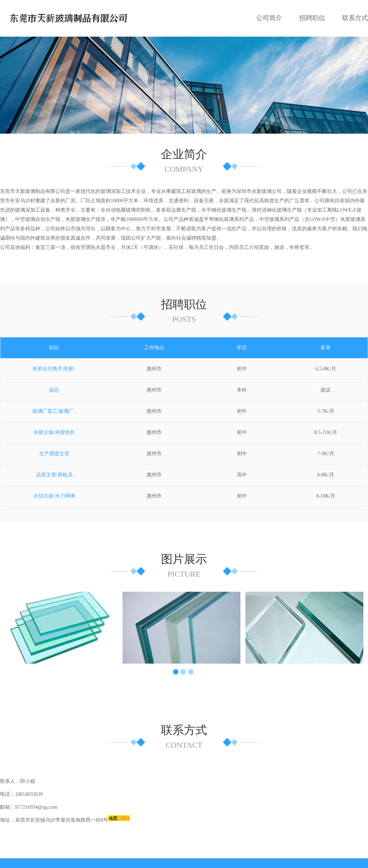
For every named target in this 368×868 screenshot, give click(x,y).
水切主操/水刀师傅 (54, 472)
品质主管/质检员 (54, 451)
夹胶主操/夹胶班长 (54, 408)
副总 (54, 366)
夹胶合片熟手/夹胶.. (54, 345)
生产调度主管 (54, 430)
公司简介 (269, 18)
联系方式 (355, 18)
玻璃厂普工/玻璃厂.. (54, 387)
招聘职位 (312, 18)
